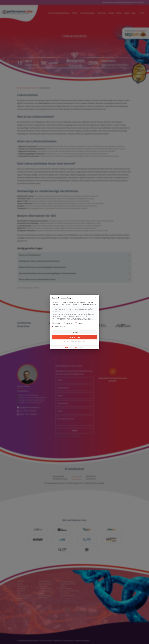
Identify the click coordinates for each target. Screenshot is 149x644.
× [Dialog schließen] (96, 297)
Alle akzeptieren (75, 337)
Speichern (75, 332)
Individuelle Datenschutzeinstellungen (74, 342)
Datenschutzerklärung (71, 347)
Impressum (81, 347)
